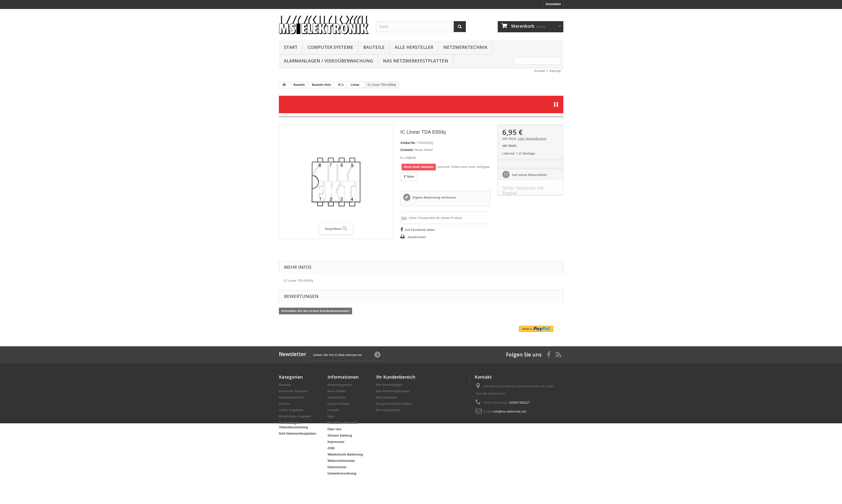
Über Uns (335, 429)
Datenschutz (337, 467)
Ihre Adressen (387, 397)
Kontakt (540, 71)
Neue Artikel (337, 391)
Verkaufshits (337, 397)
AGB (331, 448)
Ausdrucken (417, 237)
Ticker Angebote (291, 410)
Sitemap (555, 71)
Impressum (336, 442)
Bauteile (374, 47)
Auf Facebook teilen (420, 230)
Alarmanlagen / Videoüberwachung (328, 61)
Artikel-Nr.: (408, 143)
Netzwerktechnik (465, 47)
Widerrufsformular (341, 461)
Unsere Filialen (339, 404)
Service (284, 404)
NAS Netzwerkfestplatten (416, 61)
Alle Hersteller (414, 47)
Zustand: (407, 150)
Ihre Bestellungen (389, 385)
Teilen (409, 177)
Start (291, 47)
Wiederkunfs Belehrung (345, 454)
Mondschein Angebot (295, 416)
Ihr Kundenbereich (396, 377)
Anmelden (553, 4)
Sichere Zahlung (340, 435)
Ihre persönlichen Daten (394, 404)
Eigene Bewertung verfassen (434, 197)
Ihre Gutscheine (388, 410)
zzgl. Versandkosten (532, 139)
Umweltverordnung (342, 473)
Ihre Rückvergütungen (393, 391)
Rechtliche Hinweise (343, 423)
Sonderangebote (340, 385)
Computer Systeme (330, 47)
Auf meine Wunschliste (529, 175)
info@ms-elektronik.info (510, 412)
